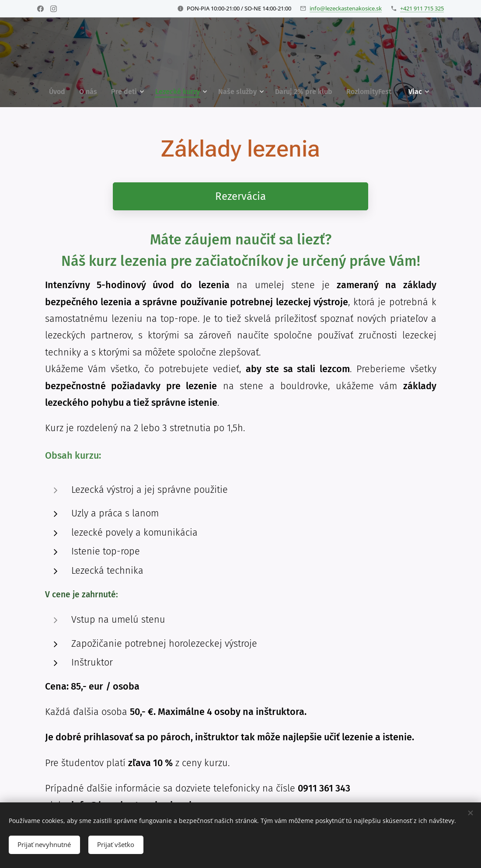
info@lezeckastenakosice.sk (346, 8)
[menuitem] (61, 92)
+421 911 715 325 (422, 8)
